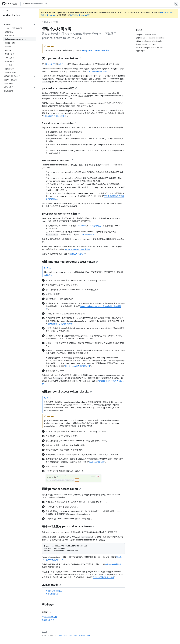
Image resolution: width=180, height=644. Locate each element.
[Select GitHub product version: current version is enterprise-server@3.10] (36, 4)
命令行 (61, 64)
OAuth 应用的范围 (97, 462)
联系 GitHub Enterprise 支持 (80, 15)
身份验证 (45, 22)
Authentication (12, 15)
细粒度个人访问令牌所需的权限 (78, 366)
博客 (89, 635)
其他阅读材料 (52, 585)
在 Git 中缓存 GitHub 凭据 (103, 577)
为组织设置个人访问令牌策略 (55, 116)
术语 (60, 635)
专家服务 (82, 635)
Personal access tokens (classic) (57, 160)
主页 (6, 11)
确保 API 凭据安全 (78, 254)
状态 (70, 635)
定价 (75, 635)
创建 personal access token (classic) (67, 391)
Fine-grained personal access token (59, 123)
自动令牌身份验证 (87, 234)
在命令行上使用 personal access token (68, 526)
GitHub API (51, 64)
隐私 (65, 635)
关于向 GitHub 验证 (54, 591)
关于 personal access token (61, 58)
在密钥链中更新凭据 (113, 564)
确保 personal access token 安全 (96, 50)
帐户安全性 (55, 22)
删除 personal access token (61, 489)
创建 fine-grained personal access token (70, 262)
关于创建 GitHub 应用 (98, 71)
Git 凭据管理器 (95, 226)
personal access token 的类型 (60, 88)
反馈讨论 (48, 275)
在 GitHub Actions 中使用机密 (78, 249)
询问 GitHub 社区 (49, 617)
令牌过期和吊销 (52, 594)
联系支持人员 (48, 620)
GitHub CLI (81, 226)
